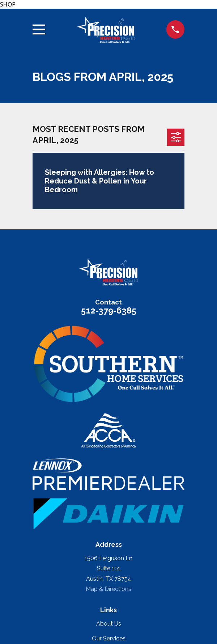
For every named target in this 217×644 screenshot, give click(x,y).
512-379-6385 (109, 310)
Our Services (109, 638)
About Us (109, 624)
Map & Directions (109, 589)
